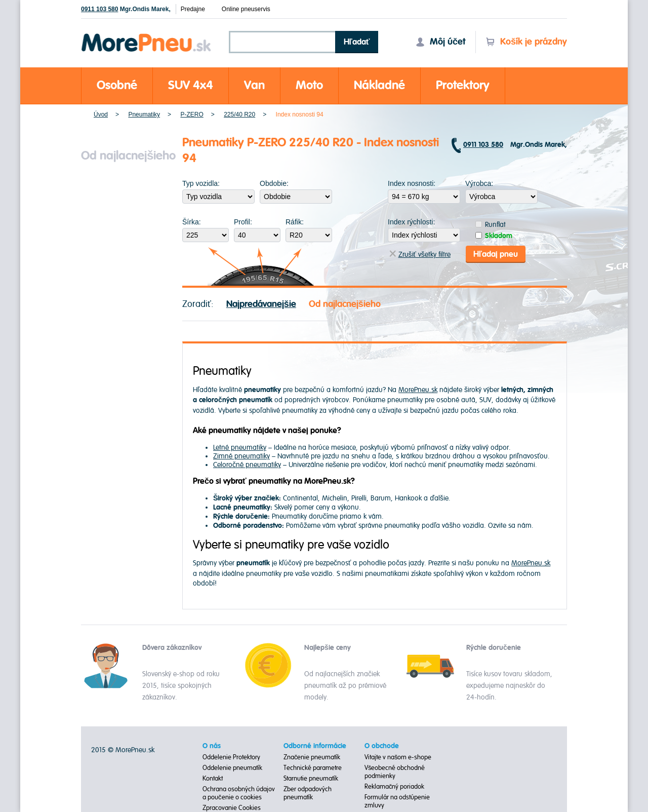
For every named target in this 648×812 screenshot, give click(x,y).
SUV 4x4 (191, 85)
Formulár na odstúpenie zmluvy (397, 801)
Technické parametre (313, 768)
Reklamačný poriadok (395, 787)
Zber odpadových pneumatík (308, 793)
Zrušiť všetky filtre (420, 255)
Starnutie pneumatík (311, 779)
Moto (309, 85)
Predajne (193, 9)
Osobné (117, 85)
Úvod (101, 114)
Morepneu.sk (147, 35)
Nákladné (379, 85)
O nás (212, 746)
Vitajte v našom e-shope (398, 757)
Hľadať (357, 42)
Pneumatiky (144, 114)
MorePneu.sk (418, 390)
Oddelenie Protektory (231, 757)
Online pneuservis (246, 9)
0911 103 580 (99, 9)
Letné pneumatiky (240, 448)
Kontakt (213, 779)
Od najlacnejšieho (345, 304)
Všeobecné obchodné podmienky (395, 772)
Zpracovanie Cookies (232, 808)
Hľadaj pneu (496, 254)
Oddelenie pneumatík (232, 768)
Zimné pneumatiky (241, 456)
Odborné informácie (315, 746)
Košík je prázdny (526, 42)
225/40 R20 (239, 114)
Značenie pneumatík (312, 757)
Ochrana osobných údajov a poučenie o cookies (239, 793)
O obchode (382, 746)
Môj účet (440, 42)
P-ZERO (192, 114)
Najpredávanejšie (261, 304)
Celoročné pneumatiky (247, 465)
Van (254, 85)
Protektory (463, 85)
